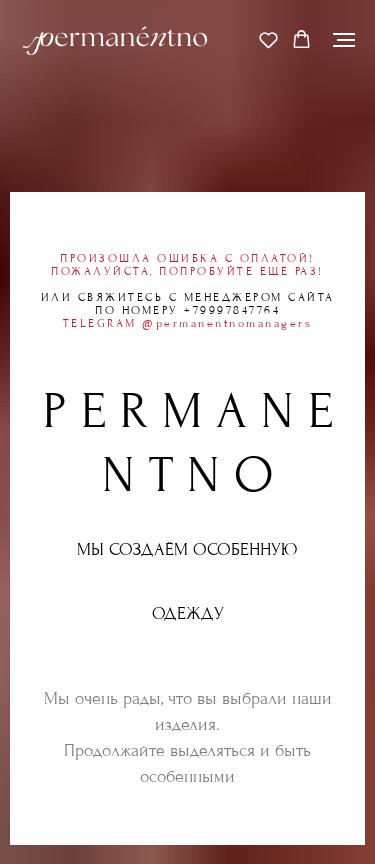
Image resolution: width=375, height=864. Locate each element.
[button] (268, 39)
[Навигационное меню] (344, 40)
